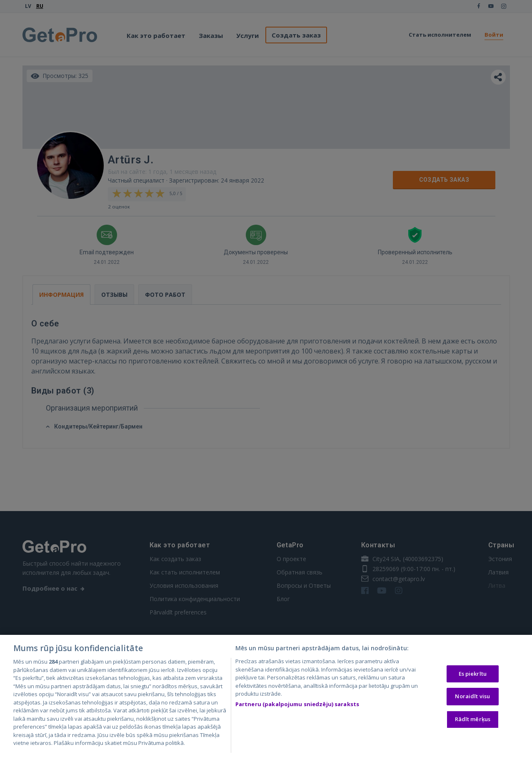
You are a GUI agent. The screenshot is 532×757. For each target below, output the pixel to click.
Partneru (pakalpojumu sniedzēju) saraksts (297, 705)
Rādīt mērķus (473, 720)
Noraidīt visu (472, 697)
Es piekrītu (473, 674)
